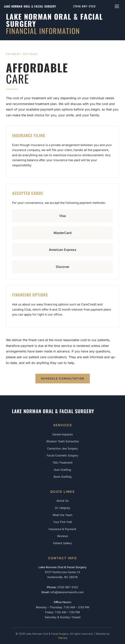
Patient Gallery (62, 543)
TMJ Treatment (62, 463)
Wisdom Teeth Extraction (63, 441)
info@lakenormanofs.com (67, 592)
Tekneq (63, 638)
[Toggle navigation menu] (117, 6)
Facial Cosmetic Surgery (62, 455)
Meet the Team (62, 515)
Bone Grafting (63, 477)
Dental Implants (63, 434)
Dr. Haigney (63, 508)
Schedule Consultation (63, 378)
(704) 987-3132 (84, 6)
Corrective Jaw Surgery (62, 448)
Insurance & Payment (62, 529)
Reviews (63, 536)
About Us (62, 501)
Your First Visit (63, 522)
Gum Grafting (62, 470)
